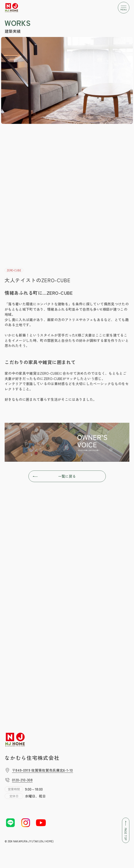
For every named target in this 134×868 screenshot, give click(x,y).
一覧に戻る (54, 476)
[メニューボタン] (124, 8)
